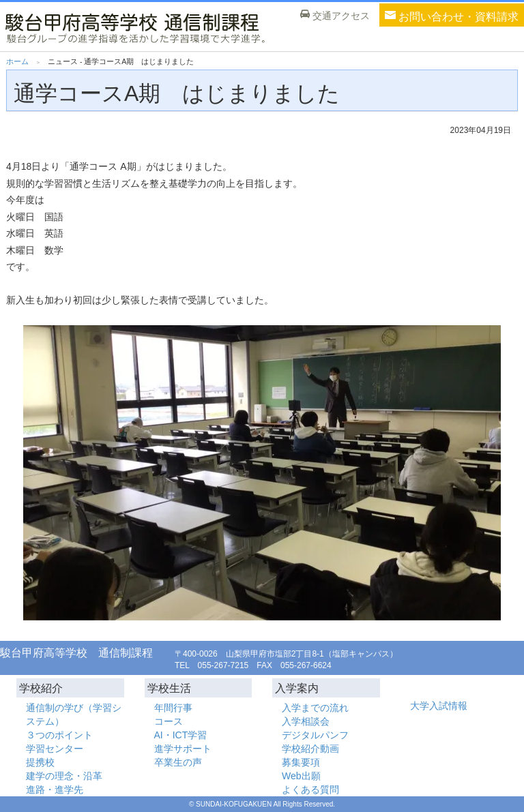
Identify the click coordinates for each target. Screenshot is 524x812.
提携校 (40, 762)
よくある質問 (310, 790)
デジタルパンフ (315, 735)
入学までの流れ (315, 708)
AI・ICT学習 (181, 735)
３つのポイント (59, 735)
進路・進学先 (55, 790)
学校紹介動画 (310, 749)
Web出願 (301, 776)
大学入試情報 (439, 706)
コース (169, 721)
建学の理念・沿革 (64, 776)
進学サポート (183, 749)
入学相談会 (306, 721)
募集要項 (301, 762)
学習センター (55, 749)
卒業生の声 (178, 762)
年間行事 (173, 708)
